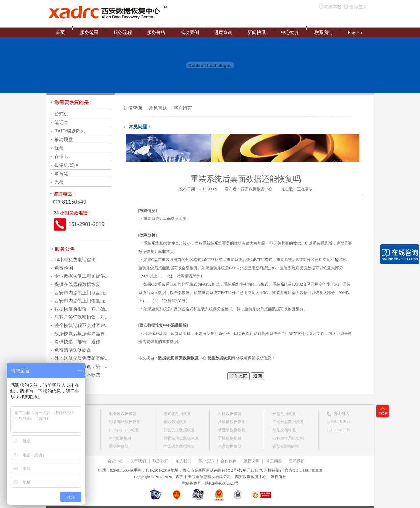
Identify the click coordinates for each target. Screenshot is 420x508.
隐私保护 (297, 461)
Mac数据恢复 (120, 438)
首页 (60, 33)
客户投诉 (206, 461)
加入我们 (183, 461)
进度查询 (223, 33)
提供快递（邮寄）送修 (77, 342)
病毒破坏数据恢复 (179, 446)
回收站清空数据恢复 (181, 438)
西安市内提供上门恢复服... (82, 301)
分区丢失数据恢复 (179, 430)
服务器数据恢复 (123, 414)
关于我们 (138, 461)
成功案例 (190, 33)
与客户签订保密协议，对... (82, 317)
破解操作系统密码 (288, 438)
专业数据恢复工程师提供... (82, 276)
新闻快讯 (257, 33)
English (355, 33)
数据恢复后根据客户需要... (82, 334)
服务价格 (156, 33)
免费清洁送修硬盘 (73, 350)
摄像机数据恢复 (232, 422)
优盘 (59, 148)
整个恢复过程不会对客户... (82, 325)
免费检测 (64, 268)
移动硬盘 (64, 140)
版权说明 (251, 461)
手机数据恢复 (230, 438)
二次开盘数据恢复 (288, 422)
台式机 (61, 114)
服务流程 (123, 33)
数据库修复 (119, 446)
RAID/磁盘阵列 (70, 131)
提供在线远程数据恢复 (77, 284)
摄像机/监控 (67, 165)
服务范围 (89, 33)
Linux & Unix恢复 (124, 430)
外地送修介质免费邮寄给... (82, 358)
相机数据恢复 (230, 414)
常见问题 (158, 108)
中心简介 (290, 33)
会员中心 (115, 461)
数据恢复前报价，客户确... (82, 309)
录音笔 (61, 174)
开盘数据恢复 (284, 414)
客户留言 (183, 108)
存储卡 (61, 157)
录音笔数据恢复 (232, 430)
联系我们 (324, 33)
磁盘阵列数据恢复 (125, 422)
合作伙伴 (229, 461)
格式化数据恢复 (177, 414)
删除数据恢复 (175, 422)
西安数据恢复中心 (257, 189)
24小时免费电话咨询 (75, 260)
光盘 (59, 182)
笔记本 (61, 122)
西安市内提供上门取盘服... (82, 293)
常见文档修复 (284, 430)
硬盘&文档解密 (286, 446)
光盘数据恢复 (230, 446)
